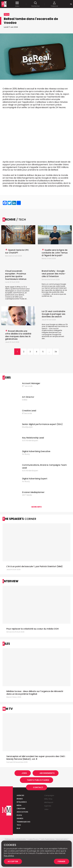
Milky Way (48, 799)
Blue (18, 828)
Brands (20, 799)
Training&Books (23, 822)
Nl (71, 4)
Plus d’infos (9, 856)
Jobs (24, 773)
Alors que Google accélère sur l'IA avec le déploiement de (55, 325)
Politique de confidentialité (15, 839)
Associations (22, 812)
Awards (20, 818)
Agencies (20, 795)
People (19, 815)
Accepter (13, 861)
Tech (19, 825)
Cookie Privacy (33, 839)
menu (17, 4)
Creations (21, 809)
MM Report (49, 802)
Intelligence (22, 802)
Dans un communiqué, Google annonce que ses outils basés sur (54, 286)
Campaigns (49, 795)
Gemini (47, 288)
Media (19, 805)
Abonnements (47, 773)
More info (37, 507)
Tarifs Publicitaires (38, 780)
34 (56, 352)
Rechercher (36, 4)
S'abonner (54, 4)
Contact (38, 787)
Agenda (48, 806)
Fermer (62, 861)
